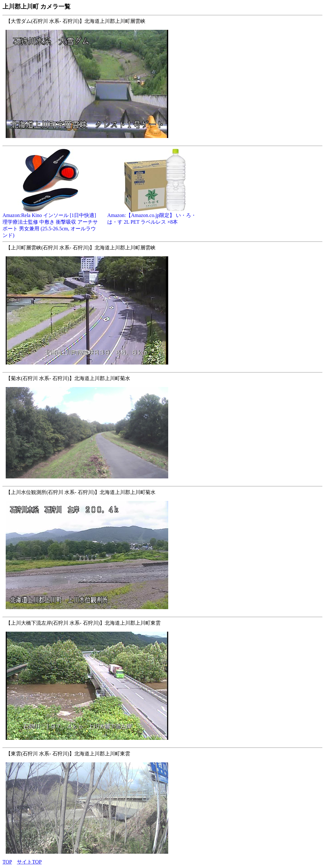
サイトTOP (29, 862)
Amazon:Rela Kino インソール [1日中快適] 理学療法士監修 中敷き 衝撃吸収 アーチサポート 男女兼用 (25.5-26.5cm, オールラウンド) (50, 223)
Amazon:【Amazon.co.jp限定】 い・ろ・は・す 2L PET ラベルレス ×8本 (155, 216)
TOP (7, 862)
